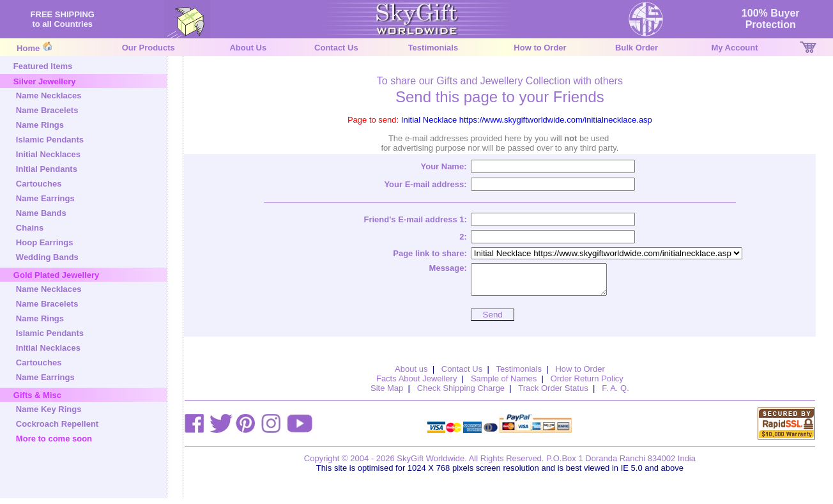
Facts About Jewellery (416, 384)
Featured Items (43, 66)
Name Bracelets (47, 110)
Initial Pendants (47, 169)
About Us (248, 48)
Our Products (149, 48)
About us (411, 375)
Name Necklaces (49, 95)
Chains (30, 228)
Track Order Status (553, 394)
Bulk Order (637, 48)
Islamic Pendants (50, 140)
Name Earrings (45, 198)
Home (28, 48)
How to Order (540, 48)
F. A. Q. (615, 394)
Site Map (387, 394)
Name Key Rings (49, 409)
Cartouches (39, 184)
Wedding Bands (47, 257)
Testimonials (433, 48)
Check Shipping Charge (461, 394)
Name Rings (40, 125)
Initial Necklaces (48, 154)
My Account (734, 48)
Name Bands (41, 213)
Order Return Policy (587, 384)
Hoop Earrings (45, 242)
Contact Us (336, 48)
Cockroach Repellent (57, 424)
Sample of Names (504, 384)
